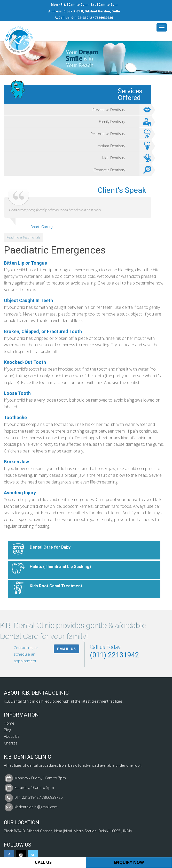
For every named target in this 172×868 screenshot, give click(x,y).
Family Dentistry (125, 122)
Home (9, 723)
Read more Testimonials (23, 237)
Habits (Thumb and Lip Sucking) (60, 567)
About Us (12, 736)
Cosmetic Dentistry (123, 170)
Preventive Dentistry (122, 110)
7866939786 (104, 18)
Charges (11, 743)
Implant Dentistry (124, 146)
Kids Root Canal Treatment (56, 586)
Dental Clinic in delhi (28, 701)
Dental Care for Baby (50, 547)
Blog (7, 730)
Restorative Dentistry (121, 134)
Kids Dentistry (127, 158)
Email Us (67, 649)
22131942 (85, 18)
